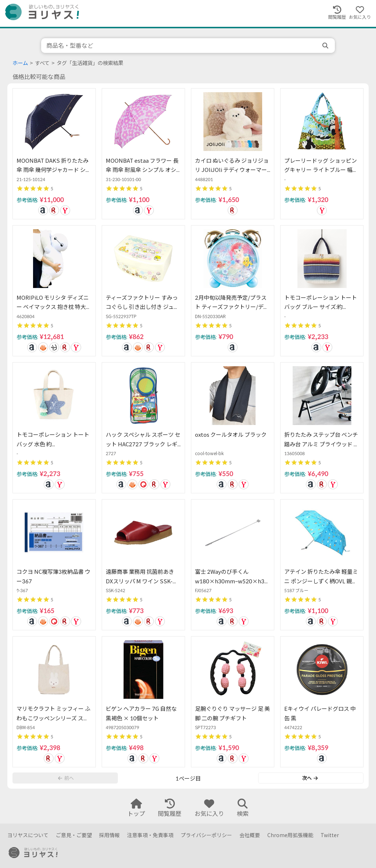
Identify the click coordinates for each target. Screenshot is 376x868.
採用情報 (109, 835)
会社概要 (250, 835)
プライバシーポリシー (206, 835)
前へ (66, 778)
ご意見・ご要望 (74, 835)
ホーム (20, 63)
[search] (326, 46)
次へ (310, 778)
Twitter (330, 835)
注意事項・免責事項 (150, 835)
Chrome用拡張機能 (290, 835)
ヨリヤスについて (28, 835)
